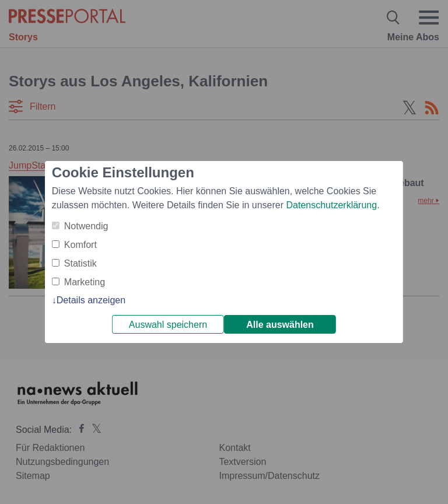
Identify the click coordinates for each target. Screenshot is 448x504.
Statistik (80, 263)
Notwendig (86, 226)
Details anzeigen (91, 300)
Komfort (80, 245)
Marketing (85, 282)
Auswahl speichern (168, 325)
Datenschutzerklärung (331, 205)
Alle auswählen (280, 325)
